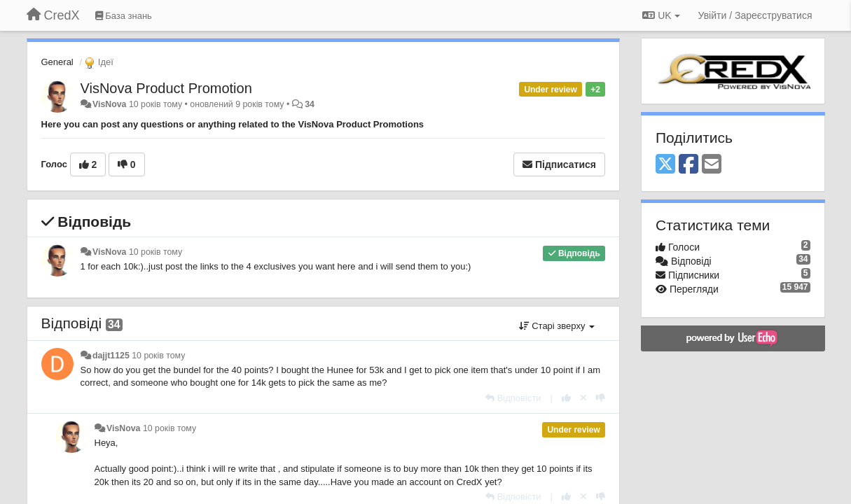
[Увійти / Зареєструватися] (755, 15)
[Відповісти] (513, 398)
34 (310, 104)
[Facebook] (689, 165)
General (57, 62)
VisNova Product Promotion (166, 88)
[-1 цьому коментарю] (601, 398)
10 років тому (155, 252)
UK (661, 15)
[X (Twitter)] (665, 165)
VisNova (110, 104)
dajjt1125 (111, 356)
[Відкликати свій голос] (583, 398)
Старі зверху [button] (557, 326)
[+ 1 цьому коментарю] (566, 398)
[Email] (712, 165)
